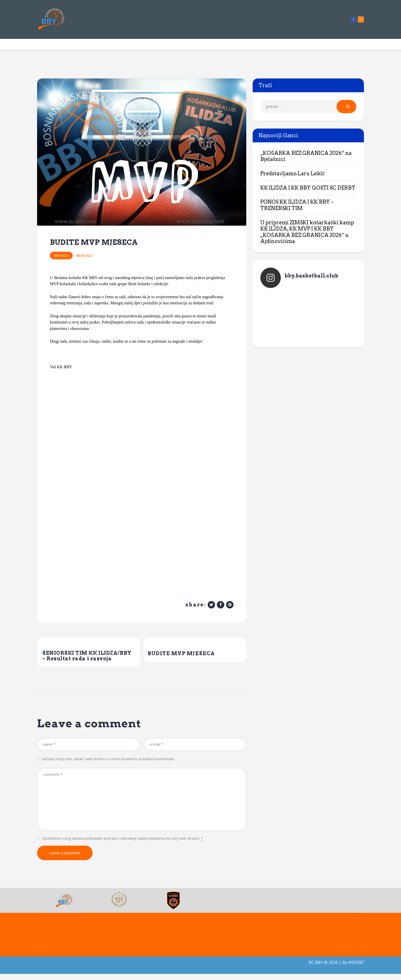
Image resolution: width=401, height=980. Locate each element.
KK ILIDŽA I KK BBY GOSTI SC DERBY (308, 188)
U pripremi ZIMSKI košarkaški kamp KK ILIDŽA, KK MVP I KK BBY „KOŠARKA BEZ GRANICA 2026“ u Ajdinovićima (307, 232)
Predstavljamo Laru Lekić (293, 174)
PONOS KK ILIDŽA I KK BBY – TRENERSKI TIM (297, 205)
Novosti (61, 256)
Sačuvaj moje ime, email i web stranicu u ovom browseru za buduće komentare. (109, 765)
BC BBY (316, 969)
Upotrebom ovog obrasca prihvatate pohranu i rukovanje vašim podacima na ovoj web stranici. (123, 845)
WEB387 (356, 969)
